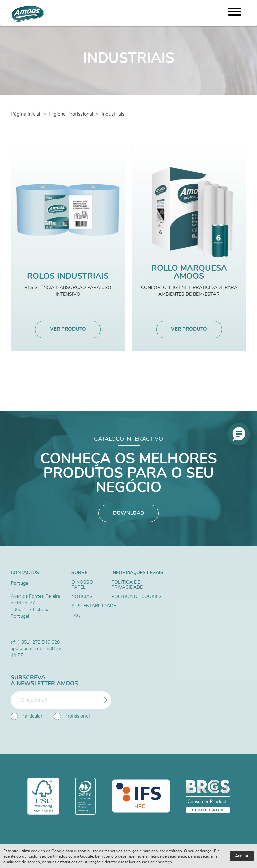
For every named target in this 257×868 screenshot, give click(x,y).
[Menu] (235, 13)
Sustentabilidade (88, 607)
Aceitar (242, 856)
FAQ (76, 616)
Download (128, 514)
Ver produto (68, 329)
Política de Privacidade (127, 585)
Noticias (82, 597)
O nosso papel (82, 585)
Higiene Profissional (71, 114)
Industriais (113, 114)
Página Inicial (25, 114)
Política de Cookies (137, 597)
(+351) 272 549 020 (39, 642)
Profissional (72, 716)
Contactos (25, 573)
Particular (27, 716)
